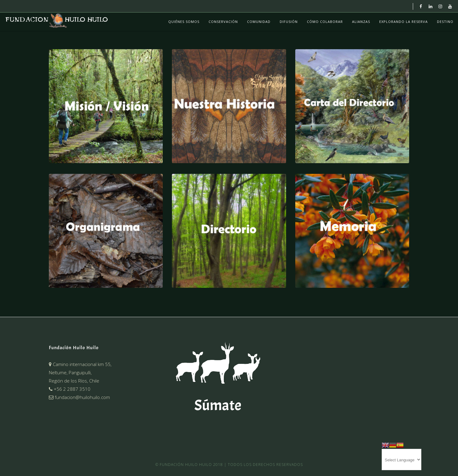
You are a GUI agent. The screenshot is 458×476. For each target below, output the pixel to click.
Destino (445, 22)
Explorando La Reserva (403, 22)
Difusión (289, 22)
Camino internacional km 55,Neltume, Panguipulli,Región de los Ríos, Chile (80, 372)
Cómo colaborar (325, 22)
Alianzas (361, 22)
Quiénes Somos (184, 22)
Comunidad (259, 22)
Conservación (223, 22)
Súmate (218, 405)
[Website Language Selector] (402, 460)
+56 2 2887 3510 (70, 389)
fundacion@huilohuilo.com (79, 397)
